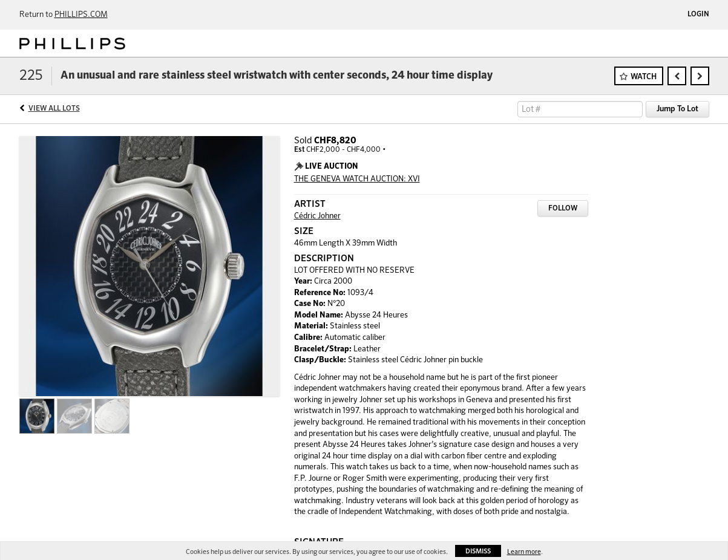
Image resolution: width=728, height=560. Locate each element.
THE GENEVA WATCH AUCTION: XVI (357, 179)
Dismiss (478, 551)
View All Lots (54, 109)
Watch (644, 77)
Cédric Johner (317, 216)
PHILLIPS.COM (81, 15)
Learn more (524, 552)
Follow (563, 209)
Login (698, 15)
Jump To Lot (677, 109)
